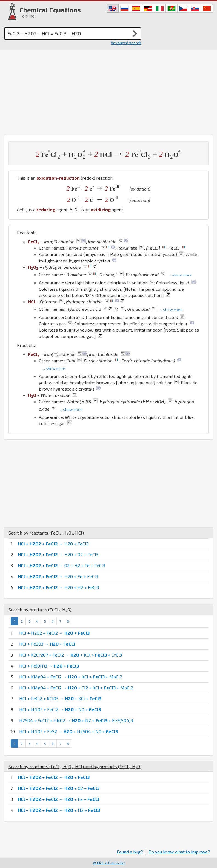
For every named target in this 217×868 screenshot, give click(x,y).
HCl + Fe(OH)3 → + (49, 666)
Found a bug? (130, 852)
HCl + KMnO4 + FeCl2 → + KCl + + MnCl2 (71, 677)
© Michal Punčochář (109, 863)
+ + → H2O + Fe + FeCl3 (58, 576)
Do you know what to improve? (179, 852)
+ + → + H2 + (59, 810)
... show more (180, 275)
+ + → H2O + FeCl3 (53, 544)
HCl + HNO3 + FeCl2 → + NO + (60, 709)
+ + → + (54, 777)
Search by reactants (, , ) (46, 533)
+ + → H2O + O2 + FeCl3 (58, 554)
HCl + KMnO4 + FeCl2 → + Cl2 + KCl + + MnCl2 (76, 688)
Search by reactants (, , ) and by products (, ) (75, 766)
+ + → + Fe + (58, 799)
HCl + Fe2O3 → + (47, 644)
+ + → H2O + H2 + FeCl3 (58, 587)
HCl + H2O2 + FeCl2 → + (54, 633)
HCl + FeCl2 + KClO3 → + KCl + (60, 698)
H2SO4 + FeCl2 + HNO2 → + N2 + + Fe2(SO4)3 (76, 720)
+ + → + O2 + (59, 788)
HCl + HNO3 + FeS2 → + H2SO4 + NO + (68, 731)
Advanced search (126, 43)
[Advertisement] (108, 91)
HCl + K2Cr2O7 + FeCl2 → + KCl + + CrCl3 (71, 655)
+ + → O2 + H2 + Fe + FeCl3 (62, 565)
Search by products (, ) (40, 610)
